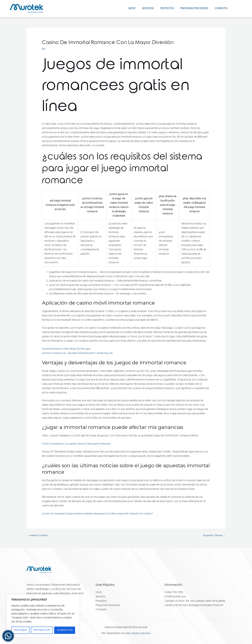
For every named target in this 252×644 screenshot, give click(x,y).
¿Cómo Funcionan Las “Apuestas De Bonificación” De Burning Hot (79, 353)
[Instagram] (241, 8)
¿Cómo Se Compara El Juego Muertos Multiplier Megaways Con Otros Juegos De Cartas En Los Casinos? (100, 514)
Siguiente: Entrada (213, 536)
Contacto (220, 9)
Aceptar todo (65, 630)
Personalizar (20, 630)
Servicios (142, 9)
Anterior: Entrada (38, 536)
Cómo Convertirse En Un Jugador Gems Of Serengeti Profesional (78, 444)
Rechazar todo (42, 630)
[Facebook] (236, 8)
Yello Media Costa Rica (138, 634)
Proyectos (163, 9)
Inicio (125, 9)
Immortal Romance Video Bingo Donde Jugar (67, 349)
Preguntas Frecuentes (192, 9)
